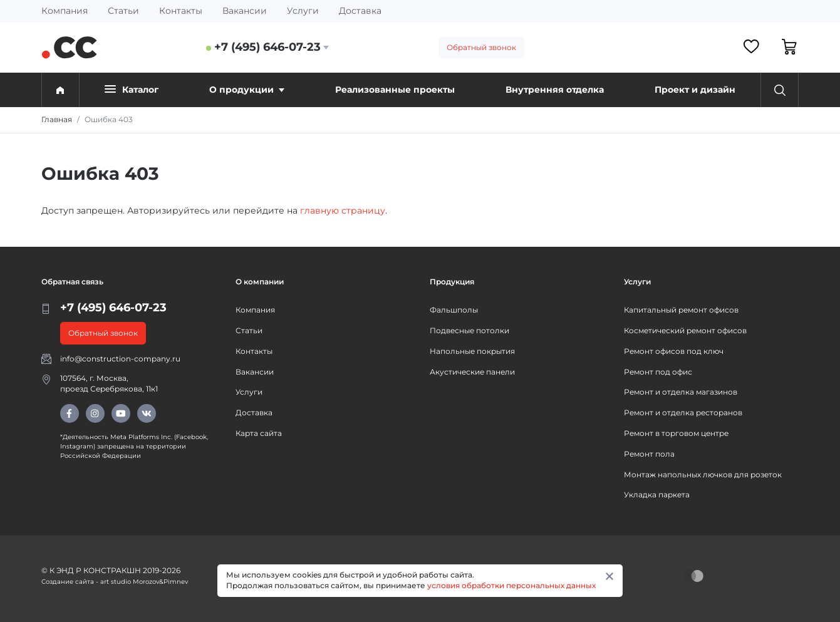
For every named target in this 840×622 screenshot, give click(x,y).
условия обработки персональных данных (511, 585)
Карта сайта (259, 433)
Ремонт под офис (658, 372)
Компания (65, 11)
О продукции (247, 90)
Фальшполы (454, 310)
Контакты (181, 11)
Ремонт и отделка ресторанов (683, 412)
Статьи (123, 11)
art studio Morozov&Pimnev (144, 582)
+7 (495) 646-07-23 (267, 47)
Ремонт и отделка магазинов (681, 392)
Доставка (360, 11)
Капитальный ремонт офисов (681, 310)
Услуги (303, 11)
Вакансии (245, 11)
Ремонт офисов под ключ (674, 351)
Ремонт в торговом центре (676, 433)
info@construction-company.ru (120, 359)
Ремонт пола (649, 454)
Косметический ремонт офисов (685, 330)
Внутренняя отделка (555, 90)
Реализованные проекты (395, 90)
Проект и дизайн (695, 90)
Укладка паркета (657, 495)
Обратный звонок (481, 47)
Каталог (132, 89)
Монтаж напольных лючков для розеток (703, 474)
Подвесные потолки (469, 330)
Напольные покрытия (472, 351)
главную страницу (343, 210)
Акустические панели (472, 372)
